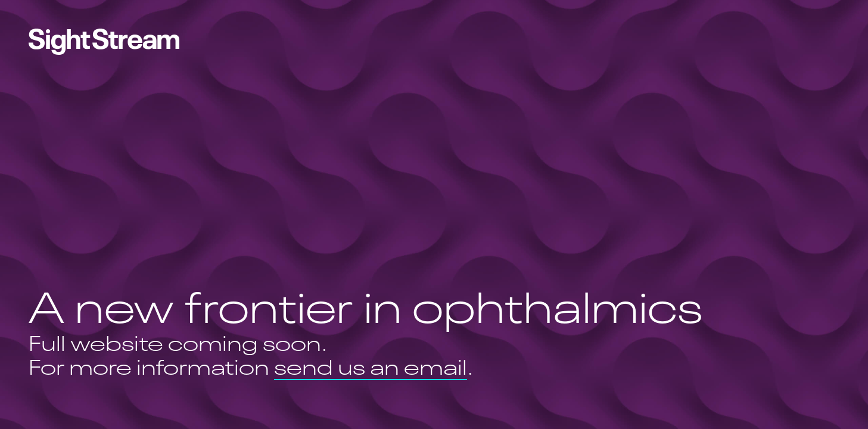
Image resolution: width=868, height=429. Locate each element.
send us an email (371, 369)
